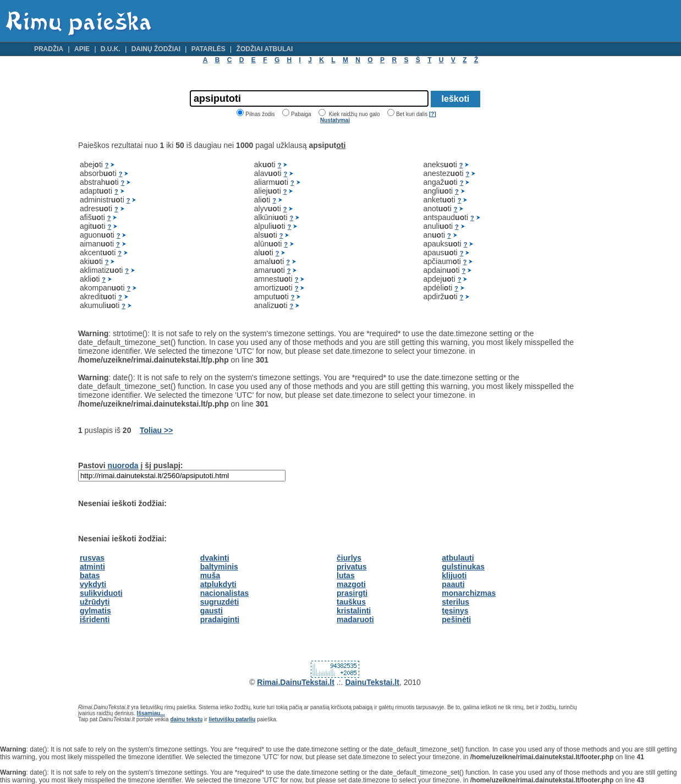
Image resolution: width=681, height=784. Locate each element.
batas (90, 575)
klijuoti (454, 575)
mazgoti (351, 584)
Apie (82, 49)
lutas (346, 575)
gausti (212, 611)
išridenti (95, 619)
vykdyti (93, 584)
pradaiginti (220, 619)
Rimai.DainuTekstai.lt (296, 682)
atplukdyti (218, 584)
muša (210, 575)
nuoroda (123, 465)
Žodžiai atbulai (265, 49)
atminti (92, 567)
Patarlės (208, 49)
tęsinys (455, 611)
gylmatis (95, 611)
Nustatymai (335, 120)
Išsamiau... (151, 713)
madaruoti (355, 619)
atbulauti (458, 558)
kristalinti (354, 611)
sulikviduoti (101, 593)
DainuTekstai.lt (372, 682)
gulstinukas (463, 567)
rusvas (92, 558)
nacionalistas (225, 593)
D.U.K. (111, 49)
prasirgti (352, 593)
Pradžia (49, 49)
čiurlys (349, 558)
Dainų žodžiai (156, 49)
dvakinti (215, 558)
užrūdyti (95, 602)
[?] (433, 114)
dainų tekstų (186, 719)
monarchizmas (469, 593)
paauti (453, 584)
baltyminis (219, 567)
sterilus (455, 602)
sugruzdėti (220, 602)
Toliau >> (156, 430)
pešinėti (456, 619)
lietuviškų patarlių (232, 719)
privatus (352, 567)
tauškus (351, 602)
